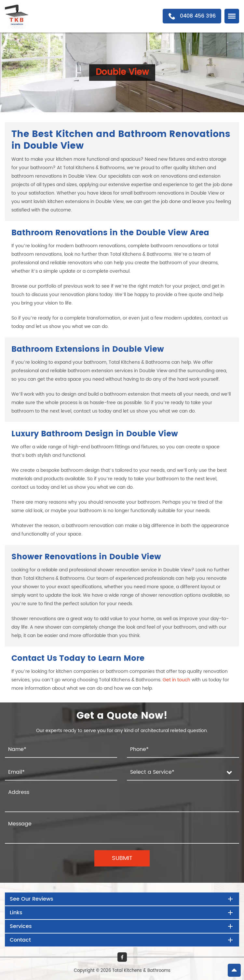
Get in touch (176, 680)
